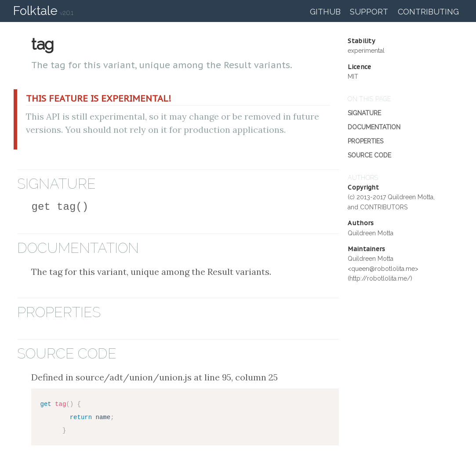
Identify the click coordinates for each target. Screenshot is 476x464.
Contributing (428, 12)
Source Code (369, 155)
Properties (365, 141)
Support (369, 12)
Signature (364, 113)
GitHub (325, 12)
